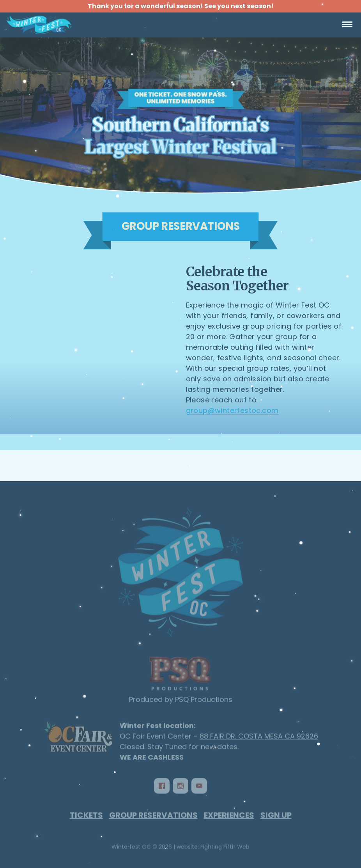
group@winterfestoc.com (232, 410)
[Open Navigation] (347, 25)
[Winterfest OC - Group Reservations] (180, 116)
